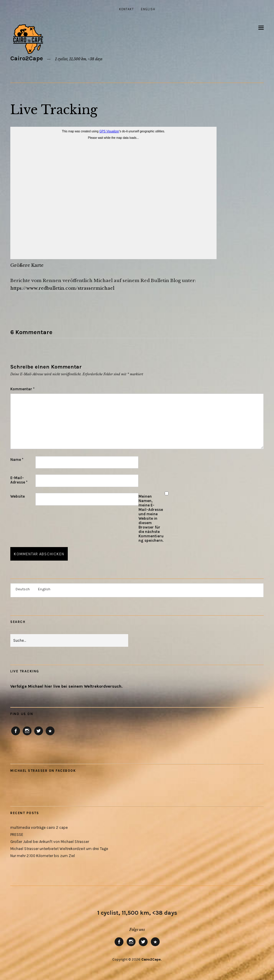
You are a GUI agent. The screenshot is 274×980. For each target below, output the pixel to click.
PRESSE (17, 835)
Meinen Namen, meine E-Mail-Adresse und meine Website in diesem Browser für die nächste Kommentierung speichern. (151, 518)
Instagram (27, 735)
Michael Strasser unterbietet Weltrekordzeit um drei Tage (59, 849)
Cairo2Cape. (152, 959)
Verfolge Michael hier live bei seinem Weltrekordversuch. (66, 686)
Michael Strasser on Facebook (43, 771)
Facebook (16, 735)
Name (17, 460)
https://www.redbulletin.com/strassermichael (62, 288)
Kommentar (22, 389)
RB (50, 735)
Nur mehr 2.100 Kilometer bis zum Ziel (43, 856)
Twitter (39, 735)
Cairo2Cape (27, 58)
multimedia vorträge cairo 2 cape (39, 827)
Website (18, 496)
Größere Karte (27, 265)
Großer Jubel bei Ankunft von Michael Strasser (50, 842)
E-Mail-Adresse (19, 480)
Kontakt (126, 9)
